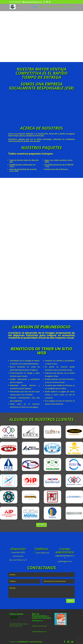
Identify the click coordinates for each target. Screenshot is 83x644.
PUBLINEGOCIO (23, 642)
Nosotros (42, 7)
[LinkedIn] (50, 2)
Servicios (51, 7)
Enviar (70, 601)
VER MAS (41, 525)
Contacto (70, 7)
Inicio (35, 7)
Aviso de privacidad (36, 642)
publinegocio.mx (37, 621)
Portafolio (61, 7)
